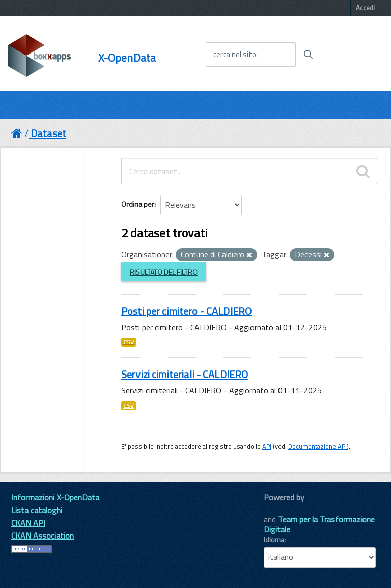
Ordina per (138, 204)
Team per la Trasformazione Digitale (319, 524)
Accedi (365, 8)
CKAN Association (43, 536)
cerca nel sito (235, 55)
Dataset (48, 133)
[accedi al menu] (352, 54)
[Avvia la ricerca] (308, 55)
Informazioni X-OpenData (55, 497)
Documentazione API (317, 446)
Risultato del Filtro (164, 272)
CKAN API (28, 523)
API (267, 446)
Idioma (274, 540)
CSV (129, 342)
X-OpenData (127, 58)
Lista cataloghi (37, 510)
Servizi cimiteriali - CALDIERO (185, 374)
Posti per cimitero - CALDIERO (186, 311)
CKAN (281, 509)
